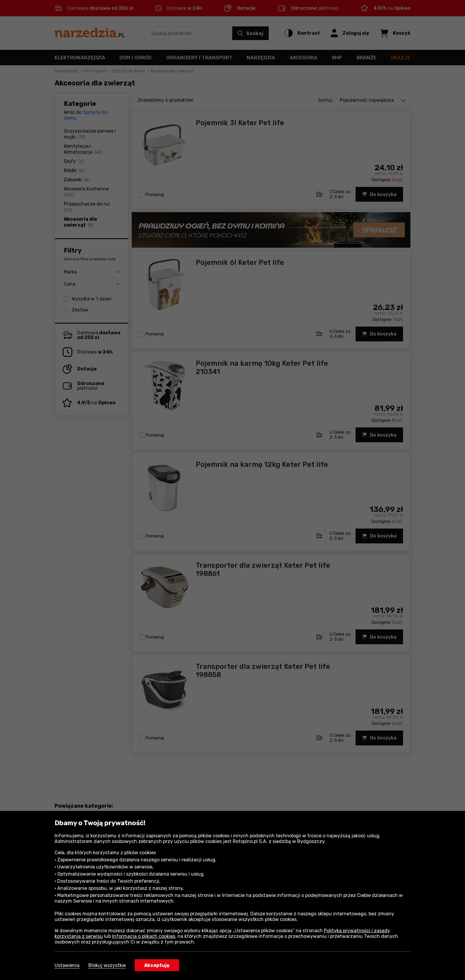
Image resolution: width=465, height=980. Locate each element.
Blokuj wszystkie (107, 965)
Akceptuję (157, 965)
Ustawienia (67, 965)
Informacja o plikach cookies (144, 936)
